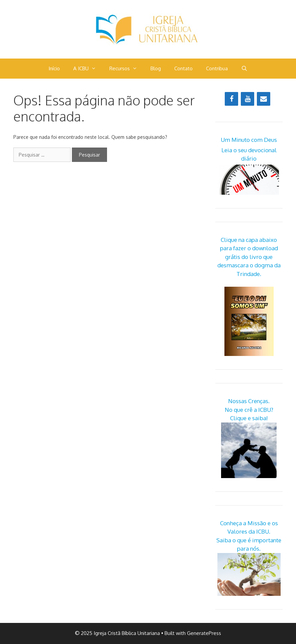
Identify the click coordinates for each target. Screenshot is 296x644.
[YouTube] (248, 99)
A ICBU (88, 69)
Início (54, 68)
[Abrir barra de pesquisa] (244, 69)
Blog (156, 68)
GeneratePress (204, 633)
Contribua (217, 68)
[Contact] (264, 99)
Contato (183, 68)
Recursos (127, 69)
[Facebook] (231, 99)
